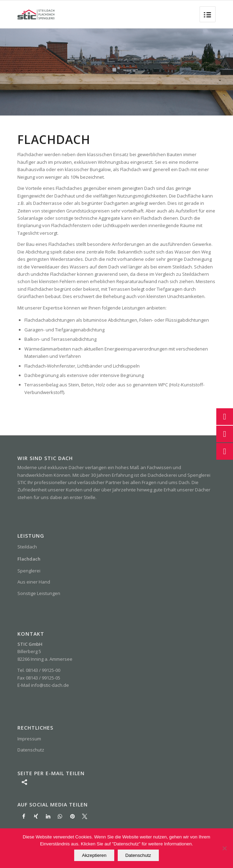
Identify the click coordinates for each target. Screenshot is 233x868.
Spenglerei (29, 571)
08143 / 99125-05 (43, 678)
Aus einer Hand (34, 582)
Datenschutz (31, 750)
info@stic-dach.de (50, 685)
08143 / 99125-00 (43, 670)
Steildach (27, 547)
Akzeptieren (94, 855)
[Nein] (224, 848)
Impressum (29, 739)
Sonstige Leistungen (39, 593)
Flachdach (29, 559)
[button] (24, 816)
